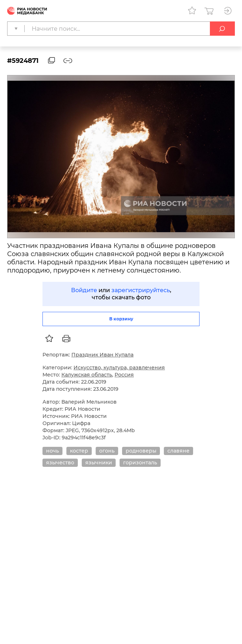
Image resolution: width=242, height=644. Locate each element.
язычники (99, 463)
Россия (124, 375)
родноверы (141, 451)
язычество (60, 463)
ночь (52, 451)
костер (79, 451)
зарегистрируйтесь (141, 290)
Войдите (84, 290)
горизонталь (140, 463)
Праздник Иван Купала (102, 355)
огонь (107, 451)
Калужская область (87, 375)
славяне (178, 451)
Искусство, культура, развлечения (119, 368)
